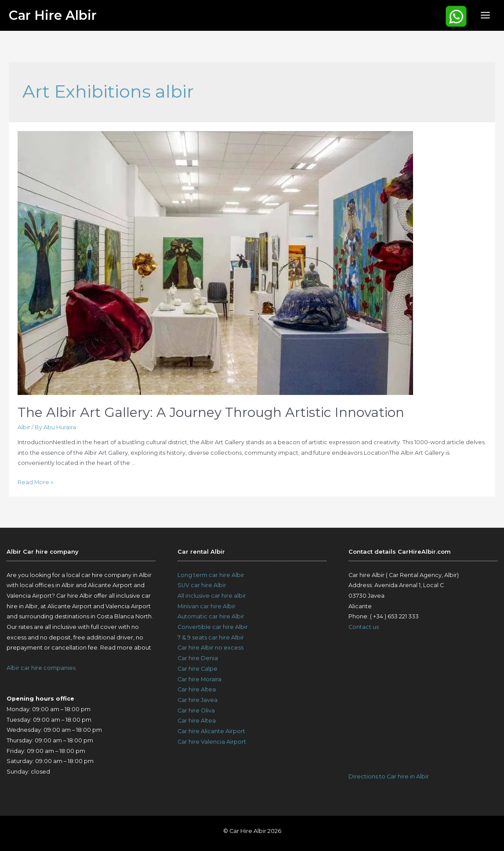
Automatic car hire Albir (211, 616)
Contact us (364, 627)
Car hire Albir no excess (210, 648)
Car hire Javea (198, 700)
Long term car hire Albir (211, 575)
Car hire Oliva (196, 710)
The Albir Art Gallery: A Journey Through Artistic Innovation (211, 412)
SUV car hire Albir (202, 585)
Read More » (35, 482)
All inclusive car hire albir (212, 596)
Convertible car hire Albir (213, 627)
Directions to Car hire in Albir (389, 776)
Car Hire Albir (53, 15)
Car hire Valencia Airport (212, 742)
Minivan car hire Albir (207, 606)
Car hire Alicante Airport (211, 731)
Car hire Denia (198, 658)
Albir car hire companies (41, 668)
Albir (24, 427)
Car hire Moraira (199, 679)
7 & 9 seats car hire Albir (211, 637)
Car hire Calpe (198, 669)
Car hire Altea (197, 689)
